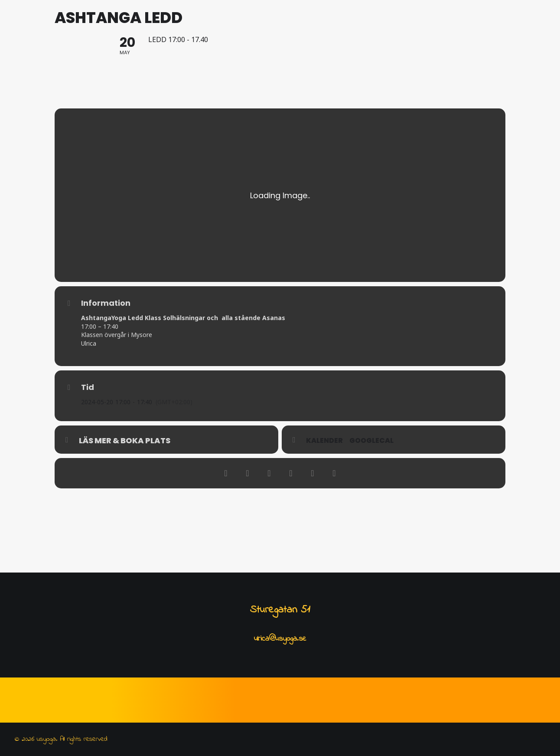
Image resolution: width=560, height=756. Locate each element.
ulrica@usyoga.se (280, 639)
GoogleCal (371, 490)
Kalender (324, 490)
